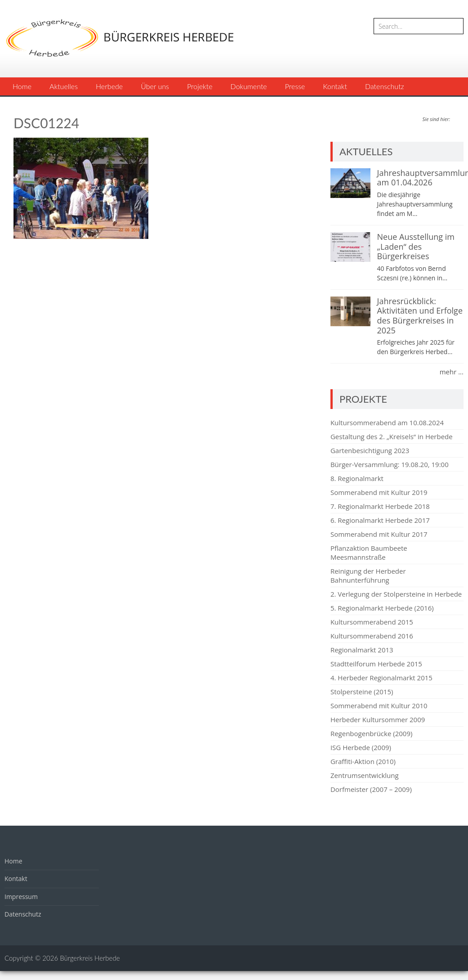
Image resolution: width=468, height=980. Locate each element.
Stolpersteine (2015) (362, 692)
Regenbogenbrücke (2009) (371, 733)
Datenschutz (385, 86)
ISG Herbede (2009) (361, 747)
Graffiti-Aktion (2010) (363, 761)
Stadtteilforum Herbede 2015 (376, 664)
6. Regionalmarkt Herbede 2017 (380, 520)
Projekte (200, 86)
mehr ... (452, 372)
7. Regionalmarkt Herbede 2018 (380, 506)
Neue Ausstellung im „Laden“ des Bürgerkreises (416, 246)
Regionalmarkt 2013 (362, 650)
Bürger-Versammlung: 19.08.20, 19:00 (390, 464)
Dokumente (249, 86)
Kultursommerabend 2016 (372, 636)
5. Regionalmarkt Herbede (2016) (382, 608)
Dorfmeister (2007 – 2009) (371, 789)
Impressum (21, 897)
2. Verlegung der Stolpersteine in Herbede (396, 594)
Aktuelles (64, 86)
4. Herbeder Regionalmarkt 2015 (381, 678)
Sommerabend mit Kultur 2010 (379, 706)
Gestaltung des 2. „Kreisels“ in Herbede (392, 436)
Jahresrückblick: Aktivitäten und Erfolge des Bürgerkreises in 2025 (420, 316)
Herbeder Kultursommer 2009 (378, 719)
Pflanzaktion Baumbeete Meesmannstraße (369, 553)
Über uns (155, 86)
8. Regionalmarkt (357, 478)
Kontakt (335, 86)
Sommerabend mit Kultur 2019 (379, 492)
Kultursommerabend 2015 (372, 622)
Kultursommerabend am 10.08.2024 (387, 423)
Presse (295, 86)
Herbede (109, 86)
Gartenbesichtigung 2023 (370, 450)
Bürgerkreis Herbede (90, 958)
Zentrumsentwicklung (365, 775)
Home (22, 86)
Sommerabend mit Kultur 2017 (379, 534)
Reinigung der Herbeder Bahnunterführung (368, 575)
